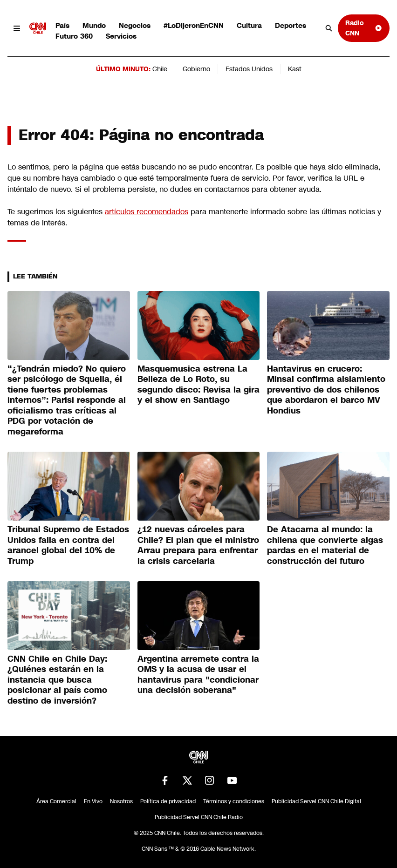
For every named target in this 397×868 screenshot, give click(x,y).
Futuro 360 (74, 36)
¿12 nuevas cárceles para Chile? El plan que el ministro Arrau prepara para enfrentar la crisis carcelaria (198, 545)
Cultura (249, 25)
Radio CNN (364, 28)
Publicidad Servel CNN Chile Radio (199, 817)
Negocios (135, 25)
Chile (160, 69)
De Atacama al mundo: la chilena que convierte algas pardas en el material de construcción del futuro (325, 545)
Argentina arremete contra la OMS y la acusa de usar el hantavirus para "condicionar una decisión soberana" (198, 675)
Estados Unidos (249, 69)
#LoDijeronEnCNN (194, 25)
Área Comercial (56, 801)
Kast (295, 69)
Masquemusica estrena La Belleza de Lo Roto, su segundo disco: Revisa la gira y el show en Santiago (198, 385)
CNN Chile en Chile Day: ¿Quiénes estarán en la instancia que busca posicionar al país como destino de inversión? (57, 680)
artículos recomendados (147, 212)
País (62, 25)
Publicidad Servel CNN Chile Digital (316, 801)
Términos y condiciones (234, 801)
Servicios (121, 36)
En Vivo (93, 801)
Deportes (291, 25)
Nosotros (121, 801)
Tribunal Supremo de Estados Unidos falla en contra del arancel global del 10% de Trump (68, 545)
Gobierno (196, 69)
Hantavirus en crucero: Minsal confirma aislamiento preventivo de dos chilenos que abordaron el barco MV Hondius (326, 390)
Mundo (94, 25)
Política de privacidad (168, 801)
